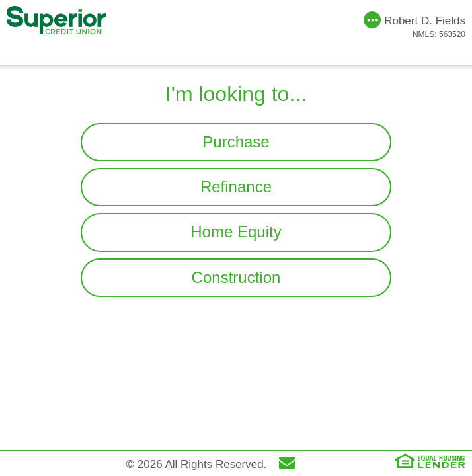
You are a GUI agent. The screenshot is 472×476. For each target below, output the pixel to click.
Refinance (236, 187)
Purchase (236, 142)
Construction (236, 277)
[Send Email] (290, 465)
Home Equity (236, 232)
